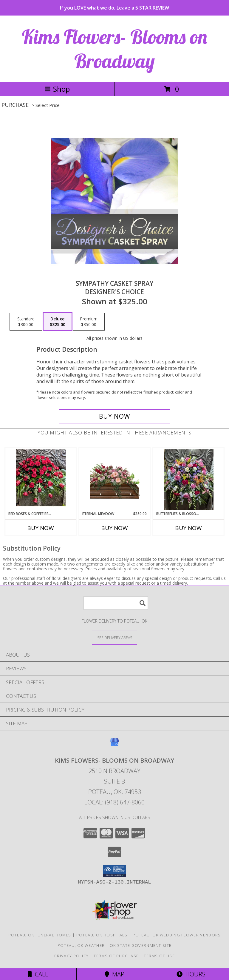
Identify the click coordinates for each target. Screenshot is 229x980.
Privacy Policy (71, 956)
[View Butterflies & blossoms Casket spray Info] (189, 480)
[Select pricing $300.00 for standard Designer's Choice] (26, 322)
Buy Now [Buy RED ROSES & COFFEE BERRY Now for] (41, 528)
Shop (57, 89)
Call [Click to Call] (38, 974)
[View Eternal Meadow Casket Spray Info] (115, 480)
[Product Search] (116, 603)
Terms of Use (159, 956)
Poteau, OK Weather (81, 945)
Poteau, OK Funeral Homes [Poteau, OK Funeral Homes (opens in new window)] (40, 935)
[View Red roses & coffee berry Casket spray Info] (41, 480)
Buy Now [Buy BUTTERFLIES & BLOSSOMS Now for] (188, 528)
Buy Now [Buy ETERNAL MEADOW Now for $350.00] (114, 528)
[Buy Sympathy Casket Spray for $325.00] (114, 416)
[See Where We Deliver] (114, 637)
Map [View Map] (114, 974)
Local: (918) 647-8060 (114, 802)
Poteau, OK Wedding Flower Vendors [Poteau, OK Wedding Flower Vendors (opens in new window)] (177, 935)
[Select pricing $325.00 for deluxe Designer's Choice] (58, 322)
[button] (115, 871)
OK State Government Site (141, 945)
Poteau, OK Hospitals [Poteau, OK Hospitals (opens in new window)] (102, 935)
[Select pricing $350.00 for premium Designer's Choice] (89, 322)
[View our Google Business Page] (114, 745)
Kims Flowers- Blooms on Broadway (114, 49)
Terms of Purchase (116, 956)
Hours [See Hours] (191, 974)
